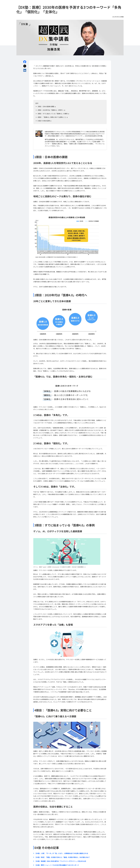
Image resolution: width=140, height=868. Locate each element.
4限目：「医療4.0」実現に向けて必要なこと (53, 117)
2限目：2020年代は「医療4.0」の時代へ (51, 110)
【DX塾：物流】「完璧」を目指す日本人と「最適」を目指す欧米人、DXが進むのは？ (62, 857)
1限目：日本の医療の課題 (47, 106)
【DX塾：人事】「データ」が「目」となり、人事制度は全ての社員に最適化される (61, 853)
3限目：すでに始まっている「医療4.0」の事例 (53, 114)
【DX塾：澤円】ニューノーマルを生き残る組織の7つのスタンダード (56, 865)
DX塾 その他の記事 (45, 121)
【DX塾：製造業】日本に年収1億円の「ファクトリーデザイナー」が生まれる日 (60, 861)
